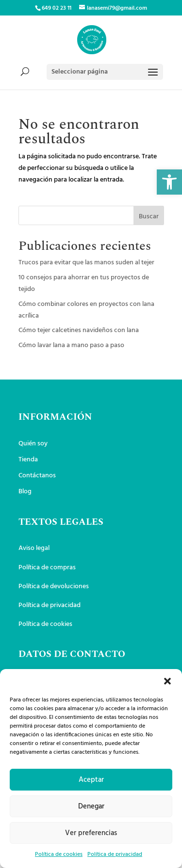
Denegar (91, 807)
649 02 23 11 (57, 8)
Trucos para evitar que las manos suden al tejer (86, 263)
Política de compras (47, 568)
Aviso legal (34, 548)
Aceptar (91, 780)
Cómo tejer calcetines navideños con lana (79, 330)
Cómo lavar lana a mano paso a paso (71, 345)
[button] (169, 182)
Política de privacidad (115, 854)
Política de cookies (59, 854)
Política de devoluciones (54, 586)
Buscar (149, 217)
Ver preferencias (91, 833)
